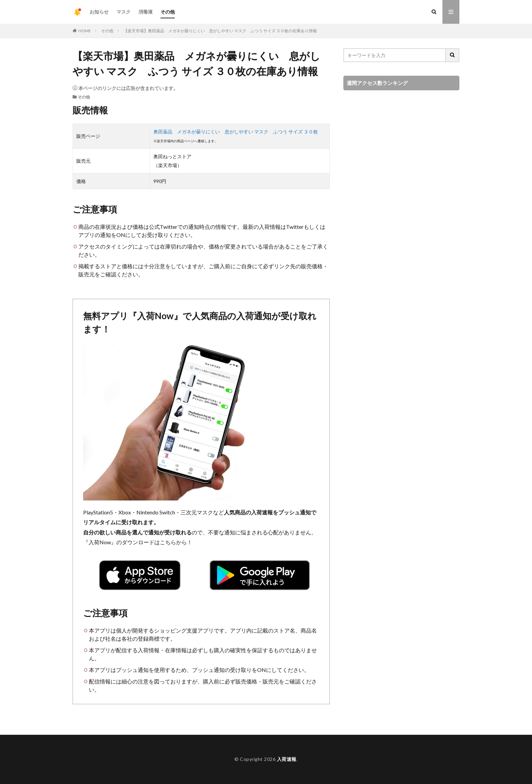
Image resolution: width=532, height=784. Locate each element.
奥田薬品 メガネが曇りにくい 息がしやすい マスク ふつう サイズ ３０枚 (236, 132)
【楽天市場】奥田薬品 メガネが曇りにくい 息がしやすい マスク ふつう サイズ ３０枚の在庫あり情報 (220, 31)
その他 (168, 12)
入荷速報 (287, 759)
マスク (123, 12)
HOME (85, 31)
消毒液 (146, 12)
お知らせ (99, 12)
